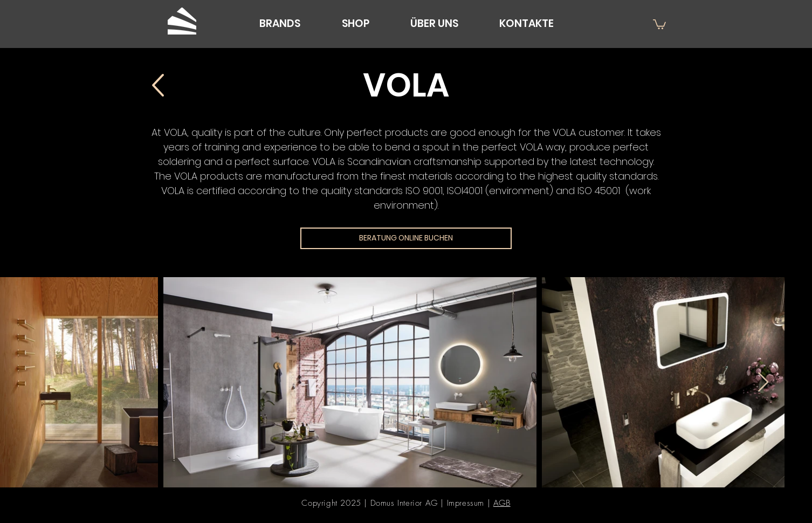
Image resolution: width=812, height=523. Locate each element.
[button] (659, 24)
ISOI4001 (465, 191)
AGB (502, 503)
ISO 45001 (600, 191)
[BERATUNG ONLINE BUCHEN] (406, 238)
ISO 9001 (424, 191)
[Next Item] (763, 383)
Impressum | (470, 503)
